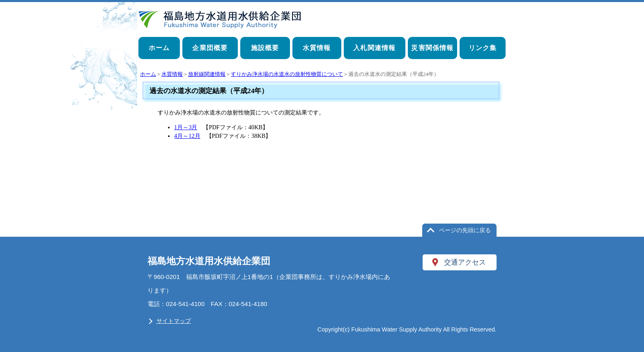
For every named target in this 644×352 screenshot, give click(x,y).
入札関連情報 (374, 48)
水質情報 (317, 48)
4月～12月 (187, 136)
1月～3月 (186, 127)
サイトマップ (174, 321)
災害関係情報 (432, 48)
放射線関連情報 (207, 74)
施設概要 (265, 48)
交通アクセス (465, 262)
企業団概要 (210, 48)
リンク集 (483, 48)
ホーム (159, 48)
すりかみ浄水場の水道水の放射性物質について (287, 74)
